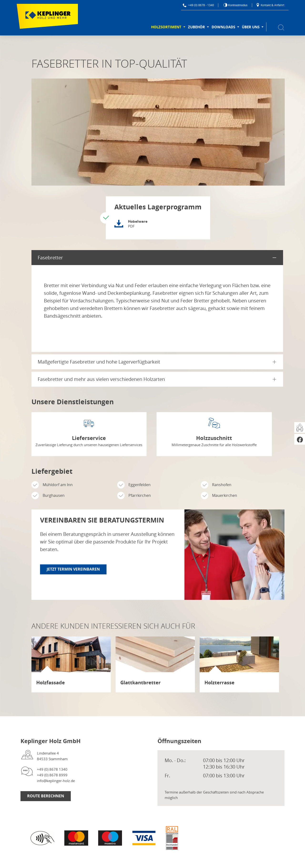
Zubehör (196, 27)
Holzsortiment (166, 27)
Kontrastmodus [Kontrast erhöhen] (237, 5)
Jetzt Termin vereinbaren (73, 569)
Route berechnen (46, 796)
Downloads (223, 27)
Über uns (251, 27)
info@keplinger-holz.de (56, 781)
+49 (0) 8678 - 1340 (198, 5)
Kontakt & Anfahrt (270, 5)
